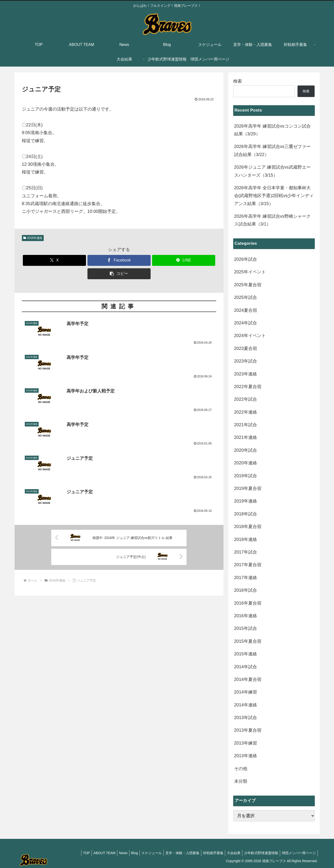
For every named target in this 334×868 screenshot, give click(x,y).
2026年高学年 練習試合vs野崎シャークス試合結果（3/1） (272, 220)
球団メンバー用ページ (298, 853)
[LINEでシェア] (184, 260)
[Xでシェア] (54, 260)
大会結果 (230, 853)
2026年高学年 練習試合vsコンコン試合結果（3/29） (272, 130)
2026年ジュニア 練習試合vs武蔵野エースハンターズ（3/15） (272, 171)
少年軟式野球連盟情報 (259, 853)
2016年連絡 (33, 238)
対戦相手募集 (208, 853)
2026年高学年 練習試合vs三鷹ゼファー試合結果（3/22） (272, 150)
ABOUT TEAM (91, 853)
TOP (72, 853)
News (112, 853)
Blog (124, 853)
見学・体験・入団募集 (176, 853)
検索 (238, 81)
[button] (119, 274)
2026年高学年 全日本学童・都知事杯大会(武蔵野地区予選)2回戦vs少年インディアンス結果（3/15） (274, 196)
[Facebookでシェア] (119, 260)
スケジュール (143, 853)
